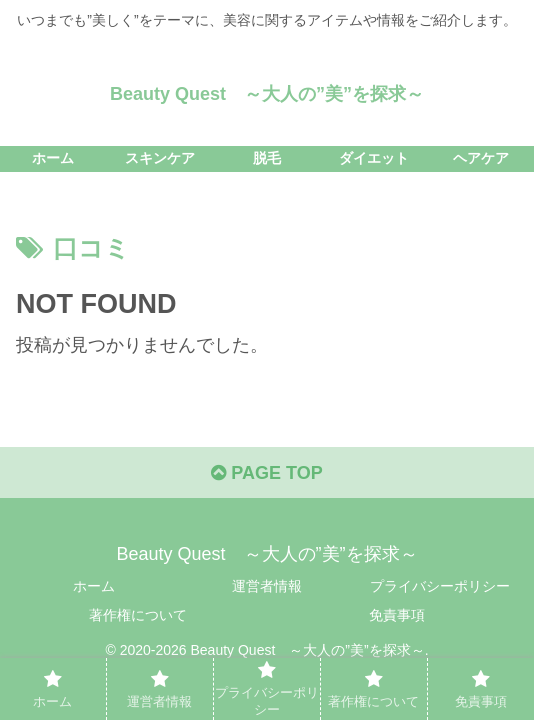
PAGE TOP (266, 473)
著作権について (138, 615)
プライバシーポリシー (440, 586)
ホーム (94, 586)
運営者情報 (267, 586)
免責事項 (397, 615)
